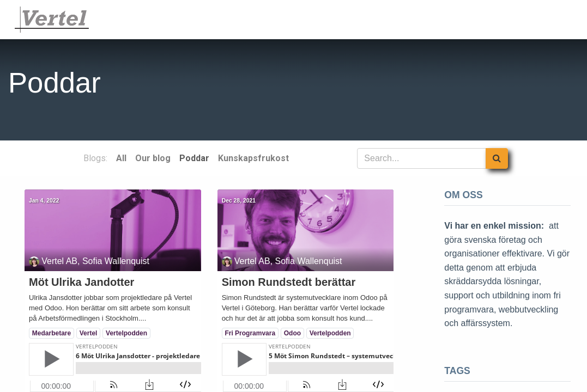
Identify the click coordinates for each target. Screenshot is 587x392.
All (121, 158)
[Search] (497, 158)
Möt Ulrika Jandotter (81, 282)
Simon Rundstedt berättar (289, 282)
